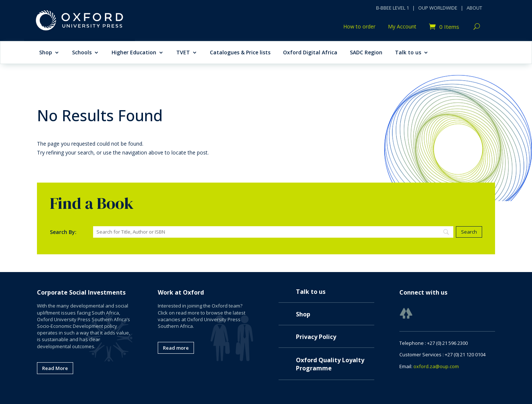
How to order (359, 27)
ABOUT (474, 8)
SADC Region (366, 53)
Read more (176, 348)
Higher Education (134, 53)
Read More (55, 368)
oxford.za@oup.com (436, 366)
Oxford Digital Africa (310, 53)
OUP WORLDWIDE (438, 8)
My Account (402, 27)
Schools (82, 53)
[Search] (273, 232)
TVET (183, 53)
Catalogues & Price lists (240, 53)
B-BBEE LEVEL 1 (393, 8)
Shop (46, 53)
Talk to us (408, 53)
